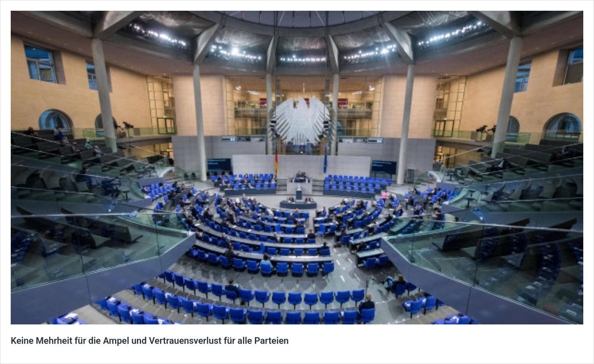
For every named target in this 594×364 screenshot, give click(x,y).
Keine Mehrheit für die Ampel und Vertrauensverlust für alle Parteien (150, 341)
